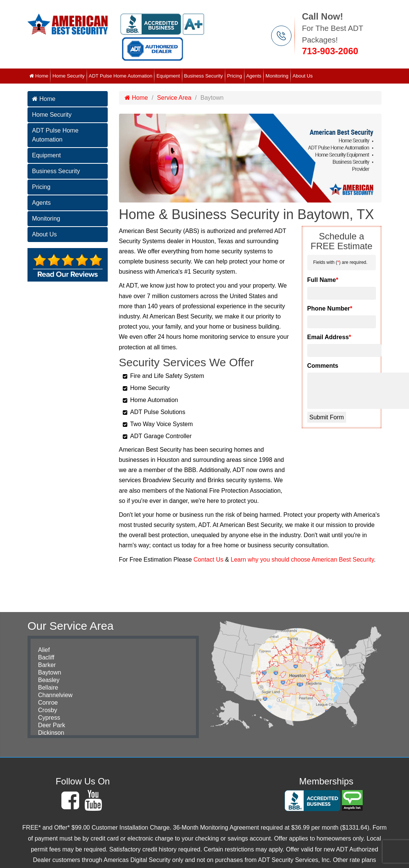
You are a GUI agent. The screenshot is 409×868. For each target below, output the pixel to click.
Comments (323, 366)
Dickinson (51, 733)
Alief (44, 650)
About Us (303, 76)
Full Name (323, 280)
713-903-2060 (330, 51)
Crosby (48, 710)
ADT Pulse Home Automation (121, 76)
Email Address (329, 337)
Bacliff (46, 657)
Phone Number (330, 308)
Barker (47, 665)
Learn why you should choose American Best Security (302, 560)
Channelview (55, 695)
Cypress (49, 718)
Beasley (49, 680)
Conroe (48, 703)
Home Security (68, 76)
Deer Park (52, 725)
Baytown (50, 672)
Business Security (204, 76)
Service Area (174, 98)
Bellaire (48, 688)
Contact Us (208, 560)
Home (39, 76)
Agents (254, 76)
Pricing (235, 76)
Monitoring (277, 76)
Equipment (168, 76)
